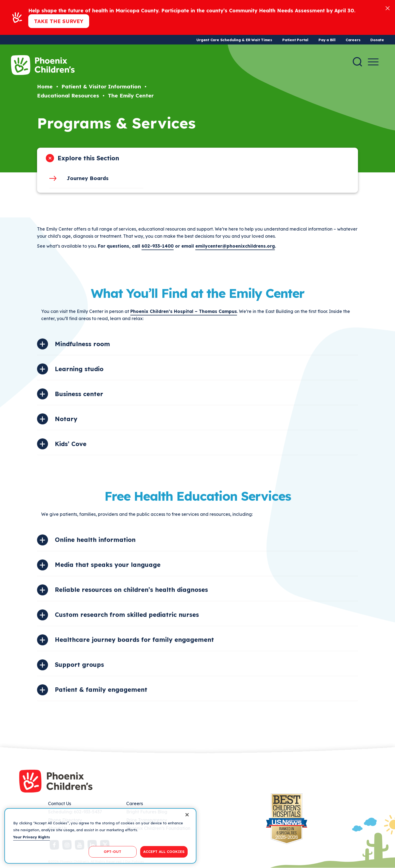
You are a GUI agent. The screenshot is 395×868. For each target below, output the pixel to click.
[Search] (357, 62)
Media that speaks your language (108, 565)
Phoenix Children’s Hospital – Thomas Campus (184, 311)
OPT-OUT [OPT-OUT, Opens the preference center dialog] (112, 852)
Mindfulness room (82, 344)
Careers (353, 40)
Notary (66, 419)
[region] (100, 836)
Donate (377, 40)
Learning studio (79, 369)
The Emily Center (131, 96)
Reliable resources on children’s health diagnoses (131, 590)
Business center (79, 394)
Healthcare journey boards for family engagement (134, 640)
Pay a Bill (327, 40)
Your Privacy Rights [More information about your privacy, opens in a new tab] (32, 837)
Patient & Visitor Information (101, 86)
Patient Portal (295, 40)
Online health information (95, 540)
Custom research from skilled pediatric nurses (127, 615)
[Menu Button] (373, 62)
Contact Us (60, 803)
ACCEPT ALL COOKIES (164, 852)
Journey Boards (88, 178)
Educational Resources (68, 96)
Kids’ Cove (71, 444)
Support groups (79, 665)
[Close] (388, 8)
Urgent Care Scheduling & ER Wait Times (234, 40)
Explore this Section (88, 158)
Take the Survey (59, 21)
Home (45, 86)
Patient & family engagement (101, 690)
